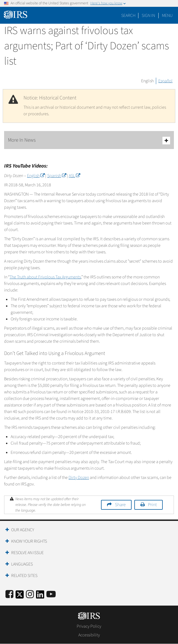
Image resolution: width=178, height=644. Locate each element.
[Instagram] (30, 595)
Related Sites (24, 576)
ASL (74, 176)
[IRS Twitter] (20, 596)
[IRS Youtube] (51, 595)
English (147, 81)
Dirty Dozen (79, 478)
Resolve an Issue (27, 553)
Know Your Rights (29, 541)
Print (152, 505)
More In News (89, 140)
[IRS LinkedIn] (40, 596)
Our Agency (23, 530)
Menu (167, 16)
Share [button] (120, 505)
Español (165, 81)
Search (128, 16)
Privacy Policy (89, 626)
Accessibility (89, 635)
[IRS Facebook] (9, 595)
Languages (22, 564)
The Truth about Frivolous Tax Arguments (45, 277)
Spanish (57, 176)
